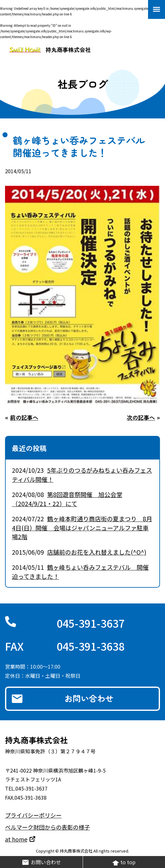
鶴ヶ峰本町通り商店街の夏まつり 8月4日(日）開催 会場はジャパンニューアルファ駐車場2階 (82, 528)
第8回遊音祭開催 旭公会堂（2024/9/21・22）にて (67, 499)
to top (124, 862)
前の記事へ (24, 417)
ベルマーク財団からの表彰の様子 (47, 827)
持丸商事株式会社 (50, 49)
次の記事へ (141, 417)
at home (16, 839)
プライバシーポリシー (33, 815)
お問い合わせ (89, 698)
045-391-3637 (91, 623)
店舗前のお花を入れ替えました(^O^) (97, 552)
